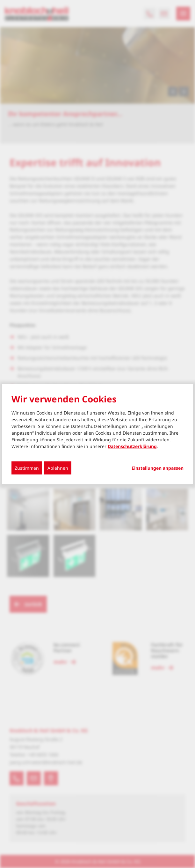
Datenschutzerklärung (132, 446)
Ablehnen (58, 468)
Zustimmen (27, 468)
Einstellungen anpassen (158, 468)
